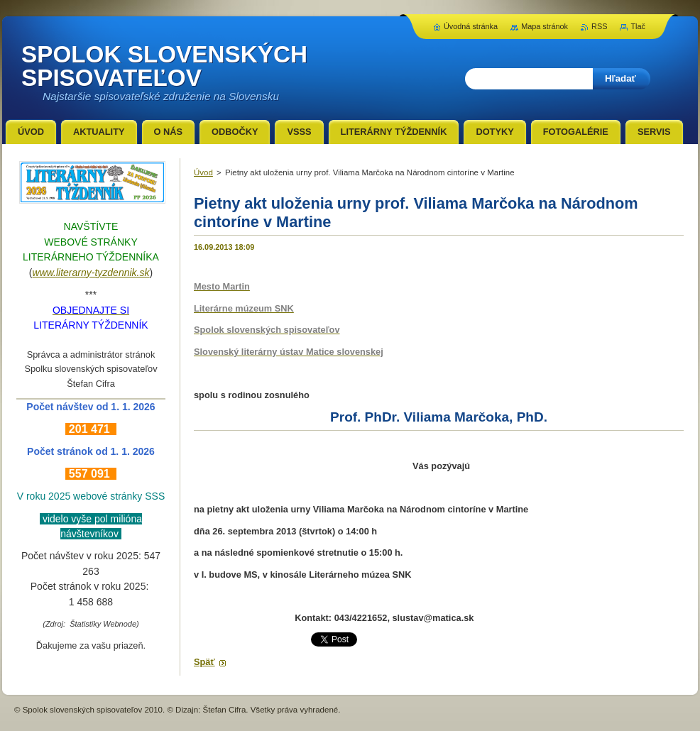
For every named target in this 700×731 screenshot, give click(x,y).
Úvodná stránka (471, 26)
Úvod (203, 172)
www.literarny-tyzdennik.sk (91, 273)
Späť (204, 662)
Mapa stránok (545, 26)
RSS (599, 26)
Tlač (638, 26)
